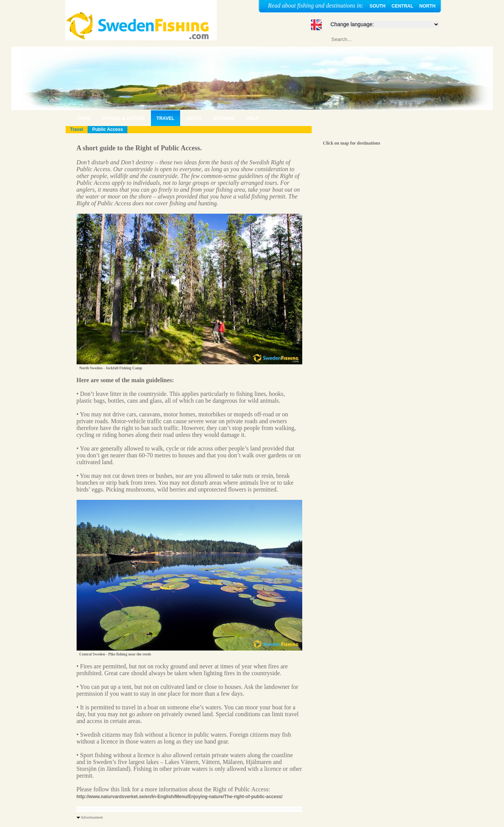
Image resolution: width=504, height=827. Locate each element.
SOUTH (378, 6)
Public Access (108, 129)
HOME (84, 118)
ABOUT (194, 118)
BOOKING (224, 118)
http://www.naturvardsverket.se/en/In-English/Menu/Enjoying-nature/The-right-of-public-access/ (180, 797)
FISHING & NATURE (124, 118)
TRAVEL (166, 118)
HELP (253, 118)
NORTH (428, 6)
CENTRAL (403, 6)
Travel (77, 129)
